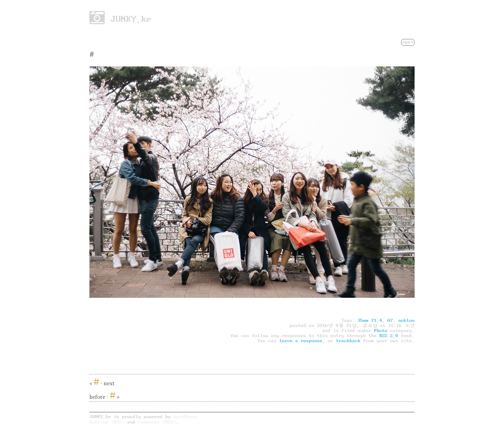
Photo (381, 331)
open (408, 42)
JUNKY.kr (120, 19)
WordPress (186, 417)
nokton (406, 320)
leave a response (301, 341)
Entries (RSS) (107, 422)
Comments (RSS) (157, 422)
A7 (390, 320)
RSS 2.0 (389, 336)
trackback (348, 341)
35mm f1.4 (370, 320)
